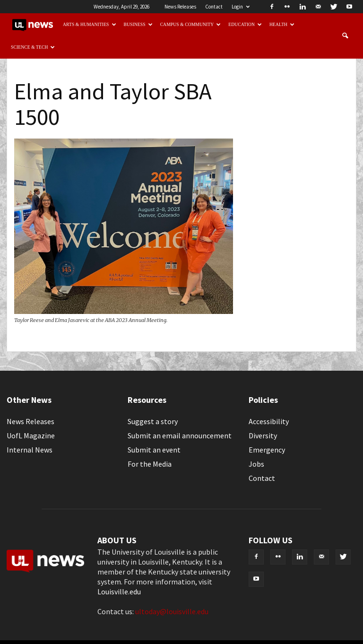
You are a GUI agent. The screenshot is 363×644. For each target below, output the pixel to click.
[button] (345, 36)
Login (241, 7)
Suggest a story (153, 421)
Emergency (267, 450)
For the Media (150, 464)
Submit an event (154, 450)
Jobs (256, 464)
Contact (214, 7)
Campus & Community (191, 24)
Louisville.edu (119, 592)
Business (138, 24)
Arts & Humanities (90, 24)
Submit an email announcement (180, 435)
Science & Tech (33, 47)
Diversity (263, 435)
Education (245, 24)
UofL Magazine (31, 435)
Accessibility (269, 421)
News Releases (180, 7)
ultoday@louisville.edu (172, 611)
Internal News (30, 450)
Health (282, 24)
